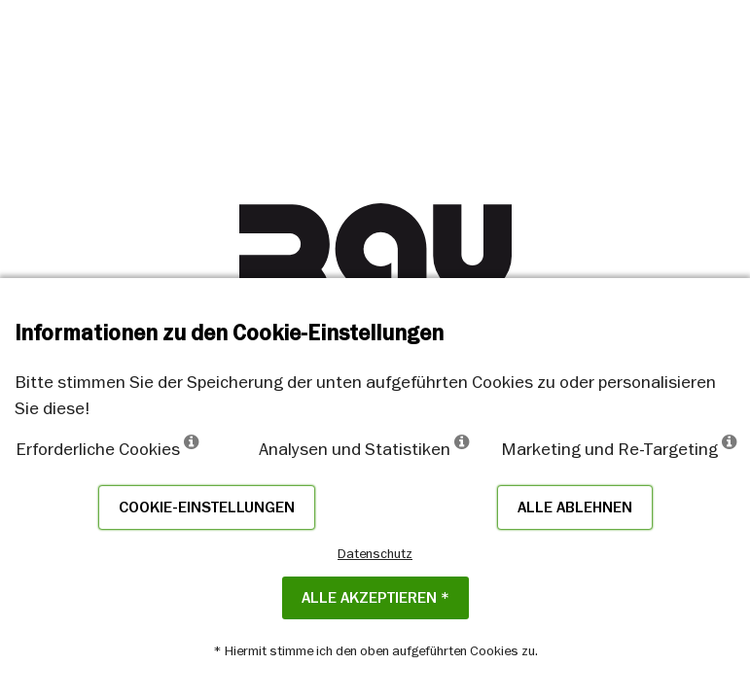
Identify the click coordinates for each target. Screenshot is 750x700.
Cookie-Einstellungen (207, 507)
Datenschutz (375, 553)
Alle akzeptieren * (375, 598)
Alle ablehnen (575, 507)
